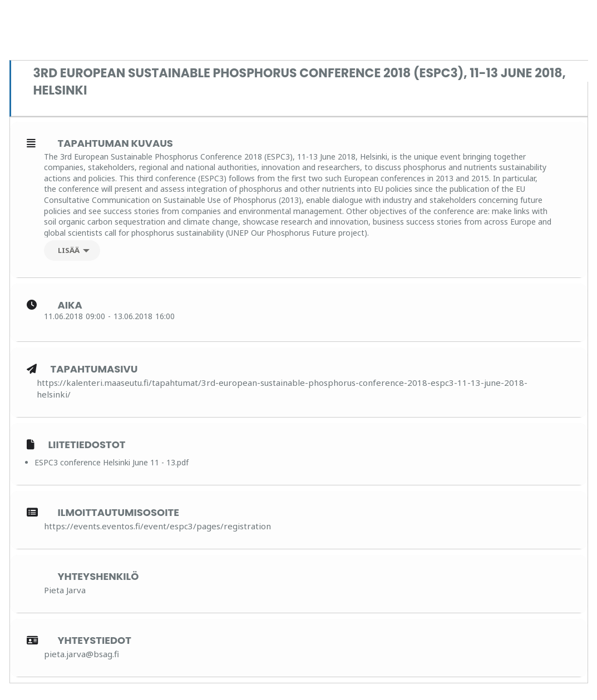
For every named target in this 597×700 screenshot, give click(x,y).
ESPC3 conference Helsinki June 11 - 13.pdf (112, 462)
